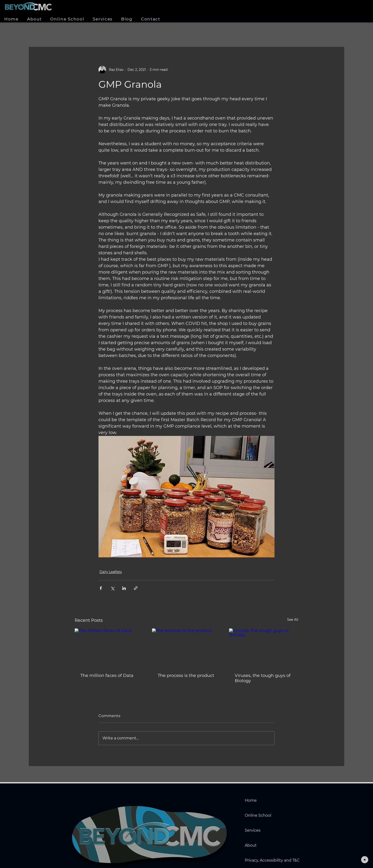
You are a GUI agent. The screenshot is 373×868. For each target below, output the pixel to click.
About (251, 845)
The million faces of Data (107, 675)
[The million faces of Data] (109, 648)
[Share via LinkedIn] (124, 588)
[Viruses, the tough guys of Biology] (264, 648)
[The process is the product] (187, 648)
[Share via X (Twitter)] (112, 588)
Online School (258, 815)
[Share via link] (136, 588)
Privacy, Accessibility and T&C (261, 860)
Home (251, 800)
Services (253, 830)
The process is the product (186, 675)
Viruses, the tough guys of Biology (263, 678)
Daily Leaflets (111, 572)
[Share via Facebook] (101, 588)
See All (293, 620)
